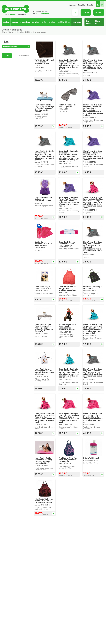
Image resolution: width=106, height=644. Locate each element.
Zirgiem (52, 22)
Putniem (36, 22)
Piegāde (82, 5)
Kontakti (90, 5)
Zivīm (44, 22)
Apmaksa (73, 5)
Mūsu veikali (98, 22)
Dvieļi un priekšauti (39, 32)
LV (98, 5)
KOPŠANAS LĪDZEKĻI (24, 32)
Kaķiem (15, 22)
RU (102, 5)
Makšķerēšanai (64, 22)
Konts (86, 12)
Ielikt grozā (53, 126)
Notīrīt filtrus (25, 56)
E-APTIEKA (77, 22)
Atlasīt (7, 56)
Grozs (99, 12)
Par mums (89, 22)
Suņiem (6, 22)
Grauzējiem (25, 22)
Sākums (4, 32)
